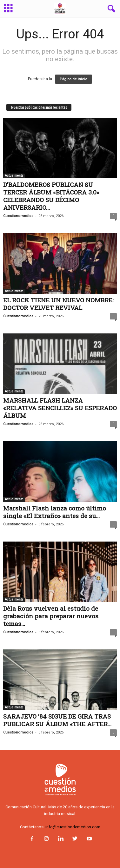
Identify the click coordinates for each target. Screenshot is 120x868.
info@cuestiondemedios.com (73, 827)
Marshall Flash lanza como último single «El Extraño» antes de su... (55, 512)
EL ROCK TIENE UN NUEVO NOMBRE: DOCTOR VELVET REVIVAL (58, 304)
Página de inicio (73, 79)
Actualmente (14, 176)
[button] (110, 9)
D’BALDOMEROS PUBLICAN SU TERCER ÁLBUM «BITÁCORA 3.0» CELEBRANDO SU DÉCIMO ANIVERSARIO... (51, 196)
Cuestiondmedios (18, 216)
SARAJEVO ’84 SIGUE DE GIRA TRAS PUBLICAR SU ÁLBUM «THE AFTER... (57, 720)
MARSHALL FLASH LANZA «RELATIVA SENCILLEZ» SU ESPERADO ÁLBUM (60, 408)
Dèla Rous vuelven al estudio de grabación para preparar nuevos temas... (51, 616)
